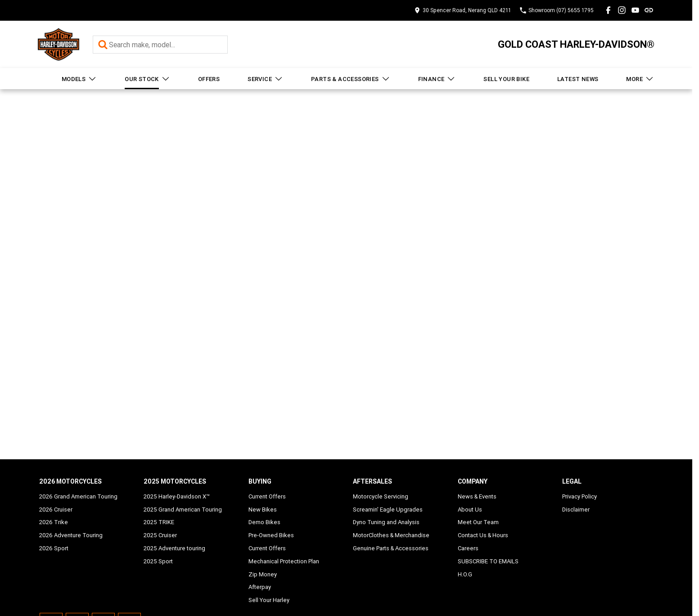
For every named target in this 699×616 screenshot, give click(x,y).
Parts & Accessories (351, 79)
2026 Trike (54, 522)
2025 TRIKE (159, 522)
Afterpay (260, 587)
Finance (437, 79)
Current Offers (267, 496)
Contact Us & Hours (483, 535)
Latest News (578, 79)
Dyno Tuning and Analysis (386, 522)
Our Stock (147, 79)
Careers (468, 548)
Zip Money (263, 574)
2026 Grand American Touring (78, 496)
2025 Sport (158, 561)
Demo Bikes (264, 522)
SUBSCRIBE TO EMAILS (488, 561)
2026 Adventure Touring (71, 535)
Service (265, 79)
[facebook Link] (608, 10)
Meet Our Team (478, 522)
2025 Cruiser (160, 535)
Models (79, 79)
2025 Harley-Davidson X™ (177, 496)
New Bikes (263, 510)
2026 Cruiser (56, 510)
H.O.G (465, 574)
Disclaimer (576, 510)
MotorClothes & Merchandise (391, 535)
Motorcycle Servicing (381, 496)
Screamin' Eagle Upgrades (388, 510)
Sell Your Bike (506, 79)
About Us (470, 510)
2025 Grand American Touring (183, 510)
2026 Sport (54, 548)
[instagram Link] (622, 10)
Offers (209, 79)
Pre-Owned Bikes (271, 535)
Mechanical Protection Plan (284, 561)
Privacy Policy (579, 496)
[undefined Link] (649, 10)
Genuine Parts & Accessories (391, 548)
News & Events (477, 496)
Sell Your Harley (269, 600)
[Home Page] (59, 44)
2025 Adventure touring (174, 548)
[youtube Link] (635, 10)
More (640, 79)
